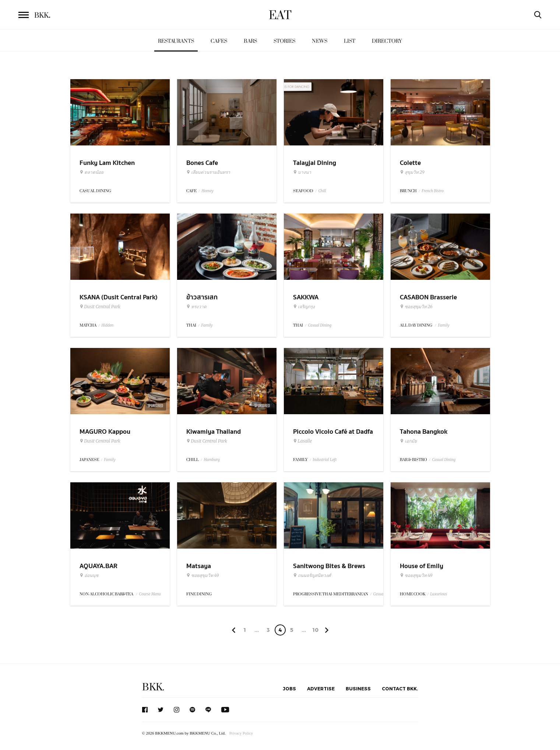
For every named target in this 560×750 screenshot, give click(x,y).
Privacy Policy (241, 733)
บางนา (302, 172)
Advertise (321, 689)
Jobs (289, 689)
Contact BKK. (400, 689)
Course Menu (150, 594)
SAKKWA (306, 297)
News (320, 41)
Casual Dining (320, 325)
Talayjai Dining (315, 163)
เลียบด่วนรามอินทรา (208, 172)
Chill (322, 191)
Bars (250, 41)
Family (207, 325)
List (350, 41)
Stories (284, 41)
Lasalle (303, 441)
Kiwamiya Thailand (214, 432)
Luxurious (439, 594)
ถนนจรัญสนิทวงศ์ (312, 575)
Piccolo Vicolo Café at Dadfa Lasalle (333, 436)
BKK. (153, 687)
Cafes (219, 41)
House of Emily (422, 566)
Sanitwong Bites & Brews (329, 566)
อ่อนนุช (89, 575)
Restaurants (176, 41)
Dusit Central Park (100, 307)
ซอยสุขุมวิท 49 (203, 575)
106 (315, 631)
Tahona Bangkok (424, 432)
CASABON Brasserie (428, 297)
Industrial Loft (325, 460)
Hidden (108, 325)
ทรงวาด (196, 307)
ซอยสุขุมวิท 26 (416, 307)
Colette (410, 163)
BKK (42, 15)
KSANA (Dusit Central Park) (119, 297)
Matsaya (199, 566)
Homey (208, 191)
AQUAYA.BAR (98, 566)
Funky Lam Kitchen (107, 163)
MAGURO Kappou (105, 432)
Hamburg (212, 460)
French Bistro (433, 191)
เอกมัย (408, 441)
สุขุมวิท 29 (412, 172)
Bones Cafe (202, 163)
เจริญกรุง (304, 307)
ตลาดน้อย (91, 172)
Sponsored (155, 406)
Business (358, 689)
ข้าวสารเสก (202, 297)
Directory (387, 41)
